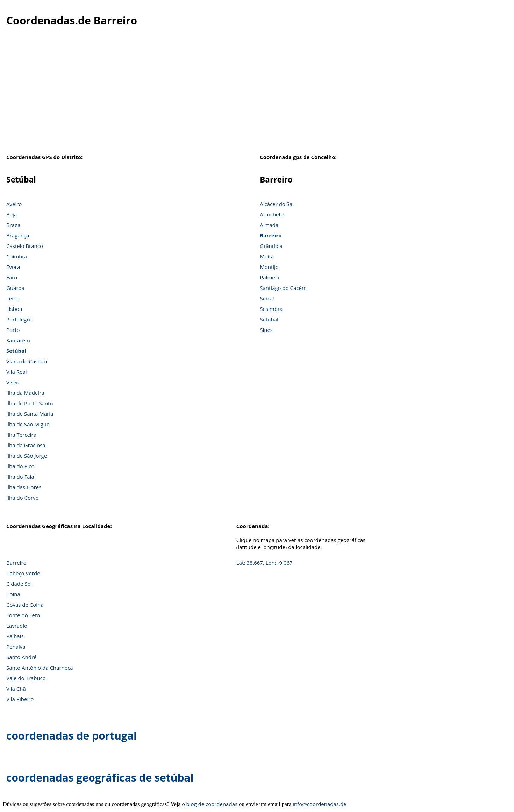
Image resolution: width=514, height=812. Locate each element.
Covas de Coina (25, 605)
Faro (12, 277)
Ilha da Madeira (25, 393)
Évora (13, 267)
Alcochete (272, 214)
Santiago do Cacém (283, 288)
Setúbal (16, 351)
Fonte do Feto (23, 615)
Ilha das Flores (24, 487)
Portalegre (19, 319)
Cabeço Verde (23, 573)
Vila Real (17, 372)
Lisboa (14, 309)
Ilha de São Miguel (28, 424)
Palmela (270, 277)
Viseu (13, 382)
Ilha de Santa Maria (30, 414)
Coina (13, 594)
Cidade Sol (19, 584)
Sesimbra (271, 309)
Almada (269, 225)
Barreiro (271, 235)
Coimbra (17, 256)
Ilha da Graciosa (26, 445)
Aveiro (14, 204)
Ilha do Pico (20, 466)
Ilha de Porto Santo (30, 403)
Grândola (271, 246)
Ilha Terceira (21, 435)
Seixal (267, 298)
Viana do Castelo (27, 361)
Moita (267, 256)
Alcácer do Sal (277, 204)
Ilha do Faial (21, 477)
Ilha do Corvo (23, 498)
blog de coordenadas (212, 804)
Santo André (21, 657)
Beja (12, 214)
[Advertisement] (257, 94)
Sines (266, 330)
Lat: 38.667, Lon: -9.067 (265, 563)
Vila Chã (16, 689)
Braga (13, 225)
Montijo (269, 267)
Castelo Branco (25, 246)
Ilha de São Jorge (27, 456)
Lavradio (17, 626)
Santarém (18, 340)
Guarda (15, 288)
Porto (13, 330)
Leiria (13, 298)
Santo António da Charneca (40, 668)
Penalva (16, 647)
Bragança (18, 235)
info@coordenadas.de (319, 804)
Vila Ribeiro (20, 699)
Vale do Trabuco (26, 678)
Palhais (15, 636)
